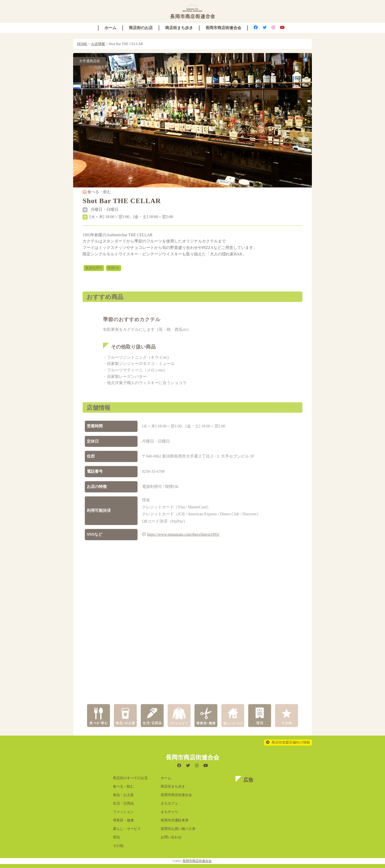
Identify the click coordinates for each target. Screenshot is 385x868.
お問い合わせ (171, 837)
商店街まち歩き (179, 28)
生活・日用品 (123, 803)
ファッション (123, 812)
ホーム (110, 28)
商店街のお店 (141, 28)
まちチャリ (169, 812)
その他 (118, 846)
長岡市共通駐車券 (175, 820)
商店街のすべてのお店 (130, 778)
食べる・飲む (123, 786)
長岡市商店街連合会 (223, 28)
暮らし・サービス (127, 829)
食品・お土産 (123, 795)
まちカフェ (169, 803)
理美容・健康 (123, 820)
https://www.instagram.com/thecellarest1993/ (183, 540)
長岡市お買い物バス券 (178, 829)
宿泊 (116, 837)
